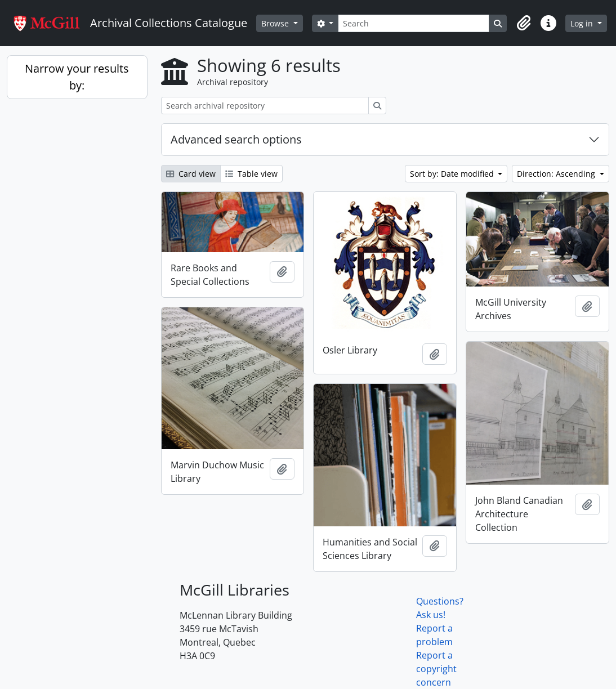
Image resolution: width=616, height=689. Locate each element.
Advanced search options (236, 139)
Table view (251, 174)
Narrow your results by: (77, 77)
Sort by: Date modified (453, 174)
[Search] (414, 23)
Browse (276, 23)
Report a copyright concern (436, 669)
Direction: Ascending (557, 174)
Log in (583, 23)
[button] (524, 23)
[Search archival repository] (265, 106)
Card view (191, 174)
